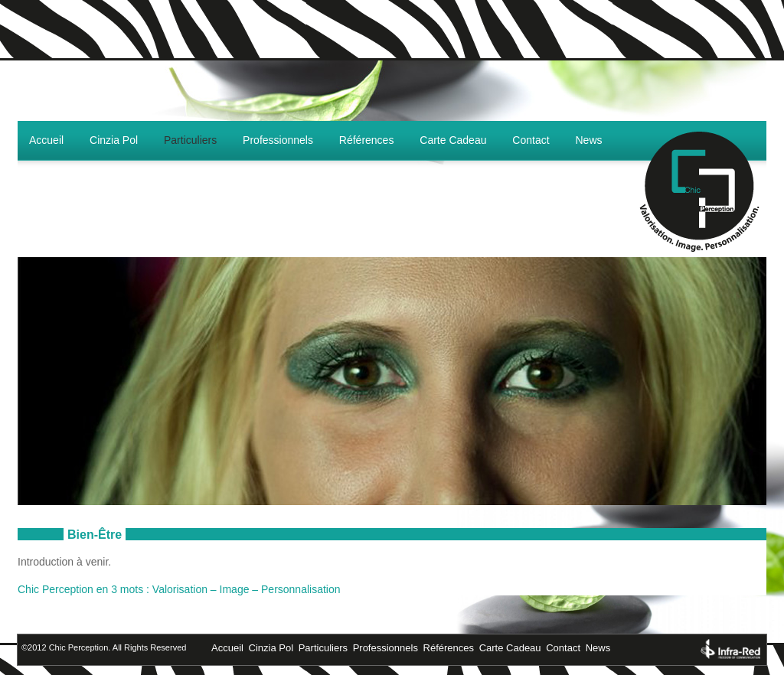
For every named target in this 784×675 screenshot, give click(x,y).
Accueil (46, 140)
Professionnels (278, 140)
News (589, 140)
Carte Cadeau (453, 140)
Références (367, 140)
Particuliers (190, 140)
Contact (531, 140)
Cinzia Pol (114, 140)
